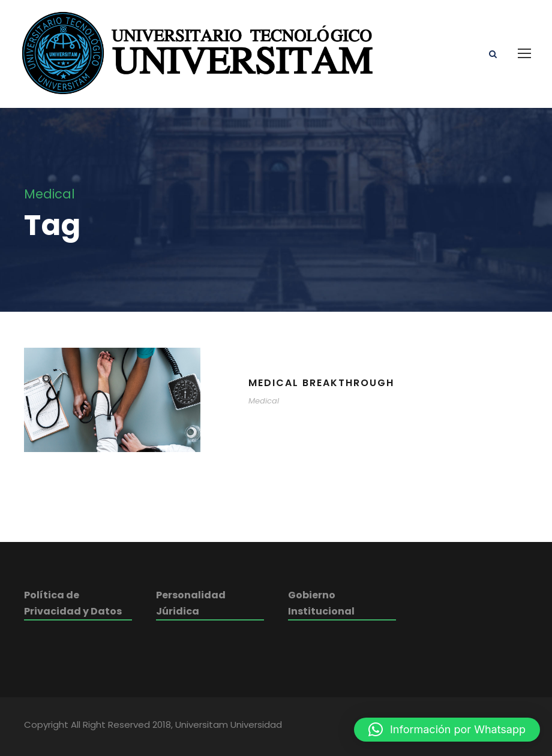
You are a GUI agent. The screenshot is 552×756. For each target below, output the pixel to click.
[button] (447, 730)
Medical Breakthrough (321, 383)
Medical (264, 401)
